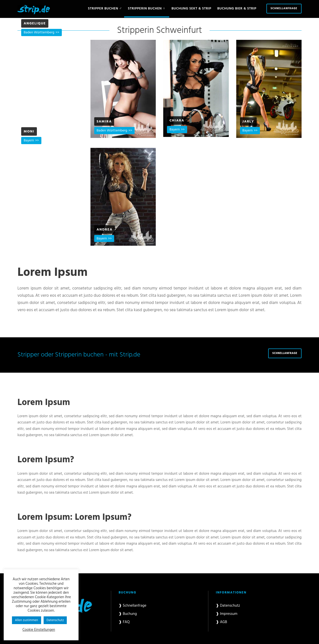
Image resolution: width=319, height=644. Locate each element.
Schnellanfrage (284, 8)
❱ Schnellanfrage (132, 606)
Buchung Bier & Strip (237, 9)
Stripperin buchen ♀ (147, 9)
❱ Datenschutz (228, 606)
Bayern (175, 130)
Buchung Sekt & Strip (191, 9)
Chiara (177, 121)
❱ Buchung (128, 614)
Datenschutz (55, 620)
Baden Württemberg (39, 32)
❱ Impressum (227, 614)
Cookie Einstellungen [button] (39, 630)
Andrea (105, 230)
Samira (104, 122)
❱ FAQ (124, 622)
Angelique (35, 24)
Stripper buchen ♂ (105, 9)
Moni (29, 132)
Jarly (248, 122)
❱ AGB (221, 622)
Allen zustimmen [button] (27, 620)
